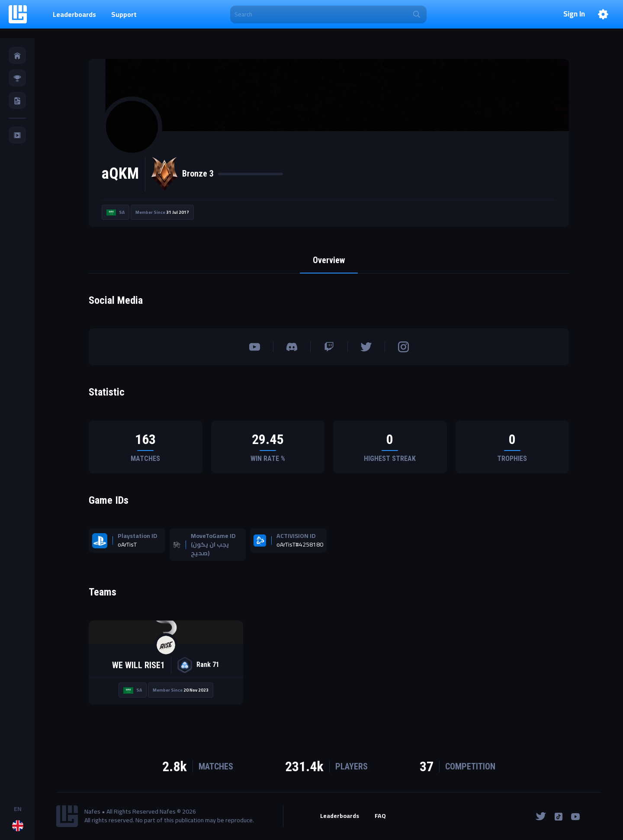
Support (124, 14)
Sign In (574, 14)
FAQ (380, 816)
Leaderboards (74, 14)
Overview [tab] (329, 260)
